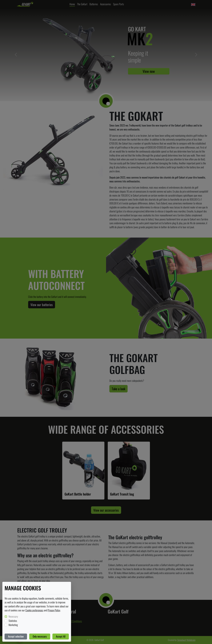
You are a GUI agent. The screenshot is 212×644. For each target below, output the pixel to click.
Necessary (13, 616)
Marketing (13, 625)
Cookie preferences (34, 610)
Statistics (13, 621)
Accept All (61, 636)
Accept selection (16, 636)
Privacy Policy (54, 610)
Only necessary (40, 636)
